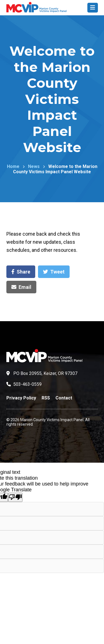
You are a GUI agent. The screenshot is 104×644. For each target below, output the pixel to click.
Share (21, 272)
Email (21, 287)
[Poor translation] (15, 497)
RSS (46, 398)
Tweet (54, 272)
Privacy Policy (21, 398)
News (34, 166)
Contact (64, 398)
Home (13, 166)
